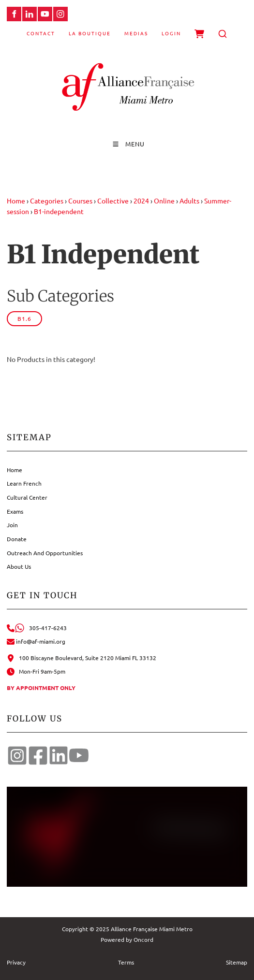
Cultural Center (27, 497)
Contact (41, 33)
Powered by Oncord (127, 939)
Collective (113, 201)
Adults (189, 201)
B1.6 (24, 318)
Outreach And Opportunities (45, 553)
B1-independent (59, 211)
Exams (15, 511)
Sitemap (237, 962)
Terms (126, 962)
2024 (141, 201)
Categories (47, 201)
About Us (19, 566)
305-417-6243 (37, 628)
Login (171, 33)
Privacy (16, 962)
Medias (136, 33)
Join (12, 525)
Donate (17, 539)
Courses (80, 201)
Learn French (24, 483)
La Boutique (90, 33)
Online (164, 201)
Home (16, 201)
